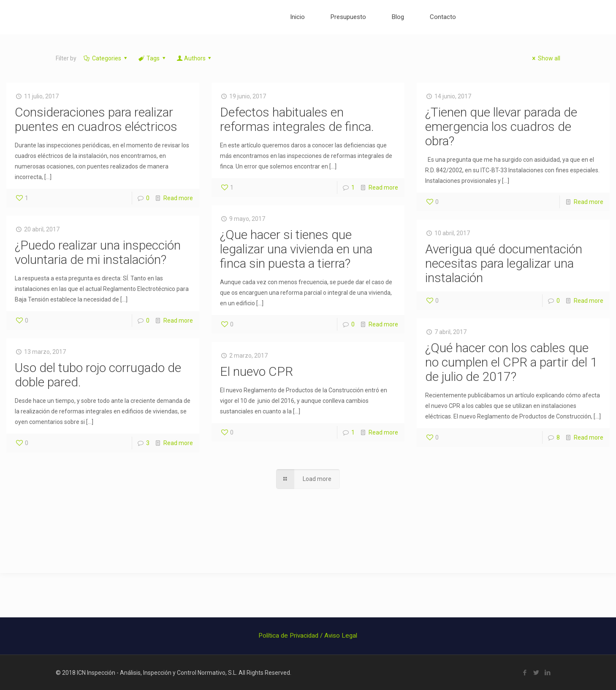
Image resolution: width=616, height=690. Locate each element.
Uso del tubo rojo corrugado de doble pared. (98, 375)
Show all (545, 58)
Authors (195, 58)
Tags (153, 58)
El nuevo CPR (256, 371)
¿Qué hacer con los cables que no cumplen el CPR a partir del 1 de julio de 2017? (511, 362)
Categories (106, 58)
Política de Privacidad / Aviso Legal (308, 636)
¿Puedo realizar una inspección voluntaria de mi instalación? (98, 252)
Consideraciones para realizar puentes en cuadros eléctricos (96, 119)
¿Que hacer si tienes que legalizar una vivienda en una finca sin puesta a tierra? (296, 249)
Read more (178, 198)
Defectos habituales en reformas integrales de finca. (297, 119)
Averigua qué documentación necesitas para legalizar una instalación (504, 263)
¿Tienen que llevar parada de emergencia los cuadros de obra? (501, 126)
